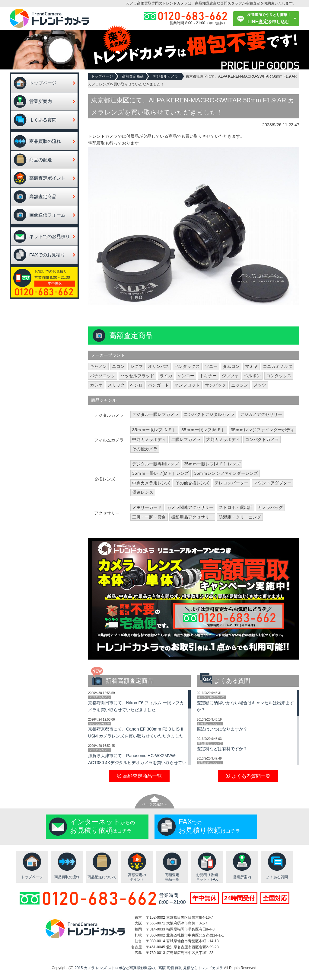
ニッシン (240, 385)
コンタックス (279, 376)
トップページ (43, 83)
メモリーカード (147, 507)
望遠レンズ (143, 492)
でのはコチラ (209, 826)
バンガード (158, 385)
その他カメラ (145, 449)
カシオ (96, 385)
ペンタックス (187, 366)
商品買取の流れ (45, 141)
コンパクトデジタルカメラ (209, 414)
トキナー (208, 376)
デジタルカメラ (165, 76)
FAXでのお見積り (47, 255)
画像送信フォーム (47, 215)
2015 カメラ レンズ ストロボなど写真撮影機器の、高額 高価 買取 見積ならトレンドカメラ (149, 968)
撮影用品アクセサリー (192, 517)
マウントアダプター (272, 483)
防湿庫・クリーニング (240, 517)
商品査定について (210, 743)
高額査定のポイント (137, 877)
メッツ (260, 385)
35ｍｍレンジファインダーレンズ (226, 473)
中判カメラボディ (149, 439)
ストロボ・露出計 (236, 507)
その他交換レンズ (192, 483)
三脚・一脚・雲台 (149, 517)
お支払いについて (210, 724)
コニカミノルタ (278, 366)
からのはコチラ (102, 826)
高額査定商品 (43, 196)
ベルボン (252, 376)
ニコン (118, 366)
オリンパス (158, 366)
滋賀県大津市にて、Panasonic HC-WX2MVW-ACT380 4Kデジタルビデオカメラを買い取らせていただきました (137, 763)
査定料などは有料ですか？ (222, 749)
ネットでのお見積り (50, 236)
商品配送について (102, 877)
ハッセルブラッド (137, 376)
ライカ (166, 376)
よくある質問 (43, 120)
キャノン (98, 366)
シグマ (136, 366)
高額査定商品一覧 (172, 877)
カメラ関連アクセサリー (190, 507)
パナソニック (103, 376)
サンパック (215, 385)
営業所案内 (41, 101)
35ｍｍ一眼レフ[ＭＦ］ (203, 430)
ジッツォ (230, 376)
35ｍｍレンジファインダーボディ (263, 430)
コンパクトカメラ (262, 439)
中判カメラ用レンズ (151, 483)
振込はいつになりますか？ (222, 729)
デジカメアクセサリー (261, 414)
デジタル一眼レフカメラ (155, 414)
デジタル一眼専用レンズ (155, 464)
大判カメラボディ (223, 439)
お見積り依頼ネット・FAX (207, 877)
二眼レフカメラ (186, 439)
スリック (116, 385)
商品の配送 (41, 160)
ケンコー (186, 376)
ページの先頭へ (154, 804)
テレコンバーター (231, 483)
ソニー (211, 366)
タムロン (231, 366)
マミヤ (251, 366)
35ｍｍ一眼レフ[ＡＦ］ (154, 430)
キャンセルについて (211, 697)
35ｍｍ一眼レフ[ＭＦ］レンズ (161, 473)
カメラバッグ (270, 507)
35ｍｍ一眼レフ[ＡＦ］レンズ (212, 464)
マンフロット (187, 385)
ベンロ (136, 385)
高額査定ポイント (47, 178)
